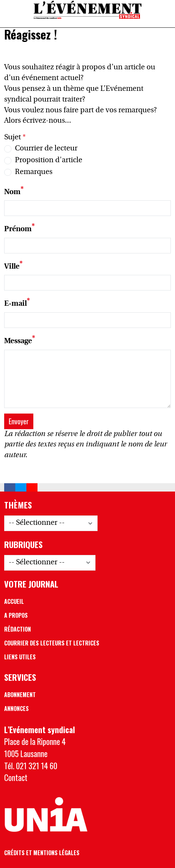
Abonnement (20, 695)
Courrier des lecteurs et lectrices (52, 643)
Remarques (34, 172)
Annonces (16, 709)
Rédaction (18, 629)
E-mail (15, 304)
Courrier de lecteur (46, 149)
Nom (12, 192)
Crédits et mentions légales (42, 853)
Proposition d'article (49, 160)
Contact (16, 777)
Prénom (18, 229)
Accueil (14, 601)
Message (18, 341)
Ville (12, 267)
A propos (16, 615)
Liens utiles (20, 657)
